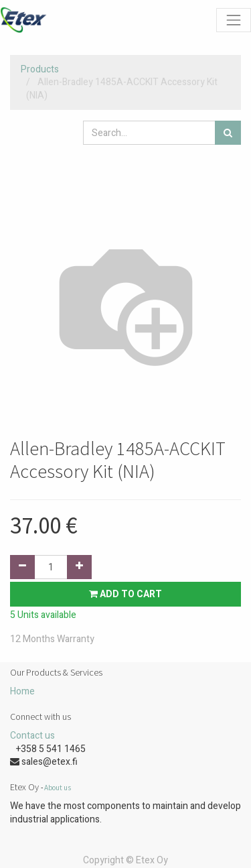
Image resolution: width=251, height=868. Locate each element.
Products (40, 69)
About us (58, 788)
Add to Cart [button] (125, 594)
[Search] (228, 133)
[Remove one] (22, 567)
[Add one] (79, 567)
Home (22, 691)
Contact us (32, 736)
